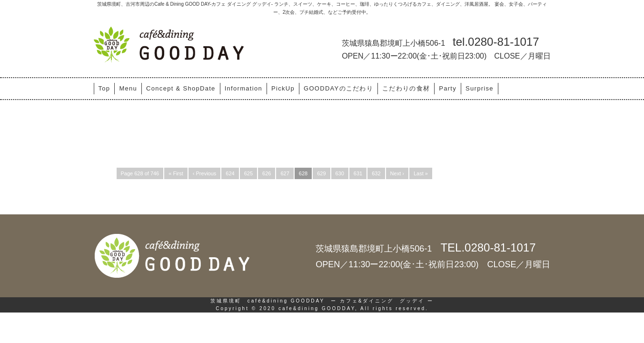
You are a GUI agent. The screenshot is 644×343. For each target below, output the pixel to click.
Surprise (480, 88)
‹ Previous (205, 173)
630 (340, 173)
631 (358, 173)
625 (248, 173)
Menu (128, 88)
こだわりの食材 (406, 88)
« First (176, 173)
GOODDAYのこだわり (338, 88)
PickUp (283, 88)
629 (321, 173)
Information (243, 88)
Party (448, 88)
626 (267, 173)
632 (376, 173)
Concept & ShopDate (181, 88)
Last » (421, 173)
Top (104, 88)
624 (230, 173)
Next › (397, 173)
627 (285, 173)
